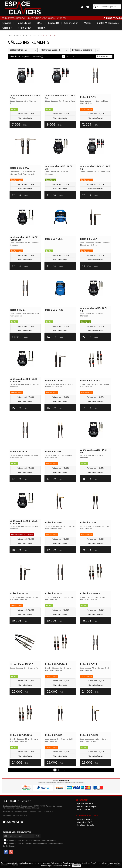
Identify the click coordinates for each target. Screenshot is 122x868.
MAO (40, 23)
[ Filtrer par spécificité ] (83, 50)
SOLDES (41, 28)
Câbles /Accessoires (108, 23)
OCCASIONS (24, 28)
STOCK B (7, 28)
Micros (88, 23)
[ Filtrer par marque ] (50, 50)
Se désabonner (9, 846)
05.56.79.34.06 (13, 822)
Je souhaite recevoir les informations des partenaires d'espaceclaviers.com (34, 843)
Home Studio (24, 23)
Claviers (7, 23)
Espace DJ (53, 23)
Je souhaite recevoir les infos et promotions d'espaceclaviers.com (31, 840)
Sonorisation (71, 23)
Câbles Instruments (19, 50)
